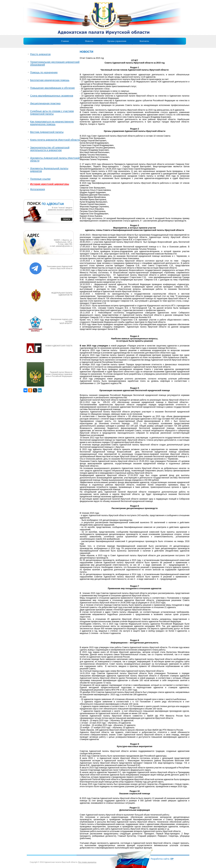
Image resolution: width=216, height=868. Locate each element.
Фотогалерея (38, 189)
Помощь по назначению (44, 72)
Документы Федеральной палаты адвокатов (49, 170)
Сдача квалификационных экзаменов (52, 96)
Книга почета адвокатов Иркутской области (55, 140)
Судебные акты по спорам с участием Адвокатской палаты (52, 112)
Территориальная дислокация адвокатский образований (55, 63)
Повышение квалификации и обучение (52, 88)
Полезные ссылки (40, 179)
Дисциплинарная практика (45, 103)
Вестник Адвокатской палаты (47, 132)
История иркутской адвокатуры (50, 184)
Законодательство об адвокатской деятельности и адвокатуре (50, 149)
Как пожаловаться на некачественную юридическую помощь (52, 123)
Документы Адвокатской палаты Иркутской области (55, 159)
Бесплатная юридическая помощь (50, 80)
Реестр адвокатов (40, 54)
